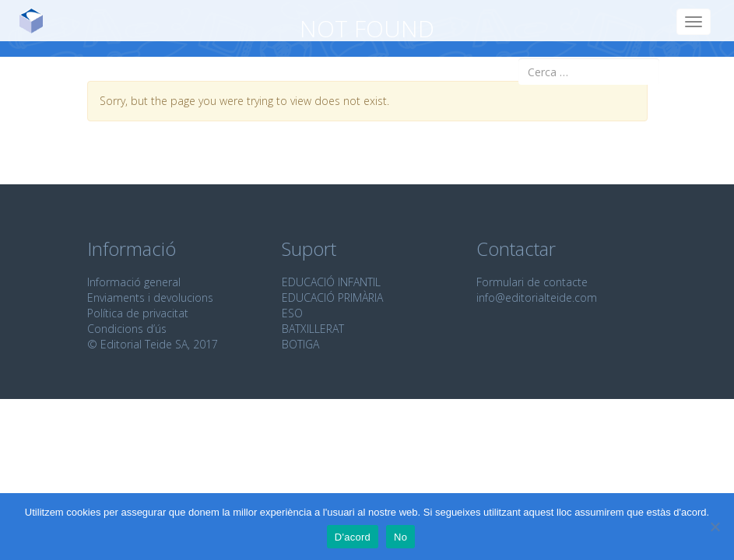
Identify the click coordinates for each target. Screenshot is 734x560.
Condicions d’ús (127, 329)
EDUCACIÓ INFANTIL (331, 282)
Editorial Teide (37, 21)
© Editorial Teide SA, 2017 (153, 344)
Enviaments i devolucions (150, 297)
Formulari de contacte (532, 282)
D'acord (353, 537)
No (400, 537)
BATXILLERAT (313, 329)
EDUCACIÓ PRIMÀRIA (332, 297)
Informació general (134, 282)
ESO (292, 313)
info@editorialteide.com (537, 297)
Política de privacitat (138, 313)
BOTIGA (300, 344)
